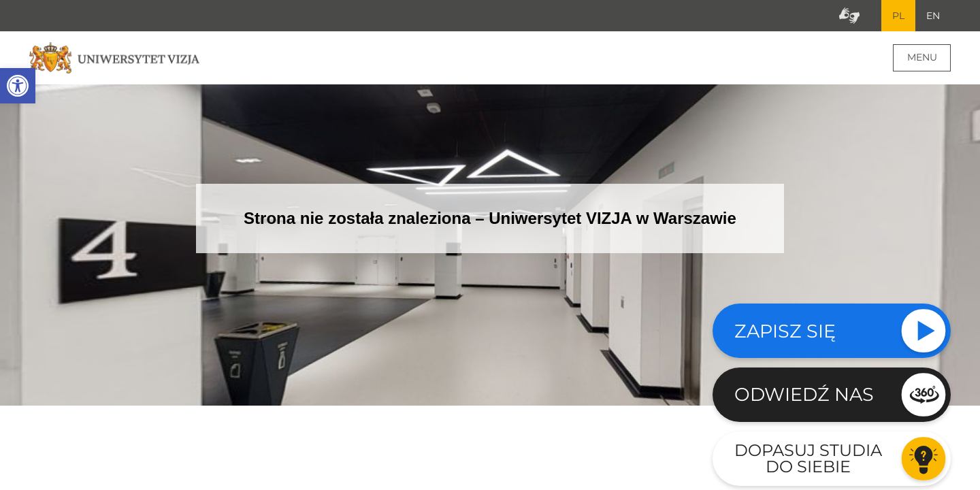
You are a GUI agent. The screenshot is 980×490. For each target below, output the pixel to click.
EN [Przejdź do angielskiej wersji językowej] (933, 16)
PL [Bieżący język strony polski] (898, 16)
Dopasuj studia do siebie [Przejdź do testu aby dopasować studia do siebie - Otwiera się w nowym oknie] (808, 458)
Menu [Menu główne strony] (922, 57)
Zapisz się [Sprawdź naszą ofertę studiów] (785, 331)
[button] (18, 86)
